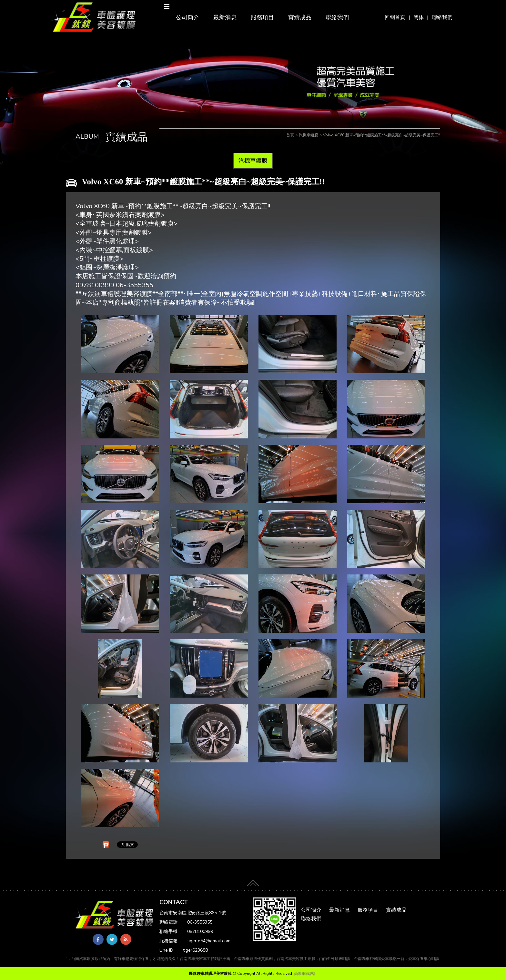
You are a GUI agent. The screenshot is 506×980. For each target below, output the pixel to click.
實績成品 (300, 17)
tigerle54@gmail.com (209, 941)
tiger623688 (195, 950)
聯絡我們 (442, 17)
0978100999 (200, 931)
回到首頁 (395, 17)
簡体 (419, 17)
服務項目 (262, 17)
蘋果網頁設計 (306, 974)
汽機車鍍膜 (253, 161)
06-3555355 (200, 922)
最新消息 (225, 17)
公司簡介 (187, 17)
